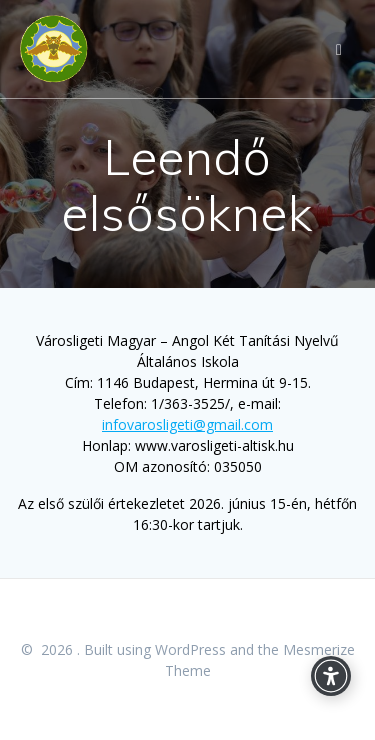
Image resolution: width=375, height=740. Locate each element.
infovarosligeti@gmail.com (187, 424)
